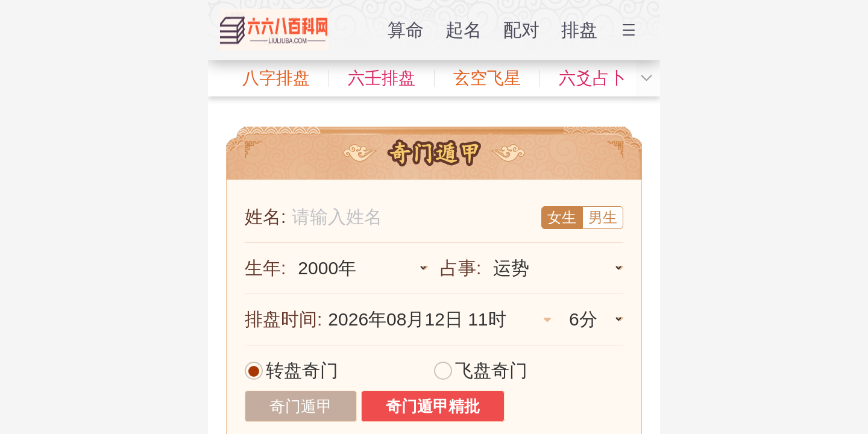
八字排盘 (276, 78)
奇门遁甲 (301, 406)
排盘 (579, 30)
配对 (521, 30)
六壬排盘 (382, 78)
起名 (464, 30)
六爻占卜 (593, 78)
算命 (406, 30)
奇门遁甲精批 (433, 406)
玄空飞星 (487, 78)
